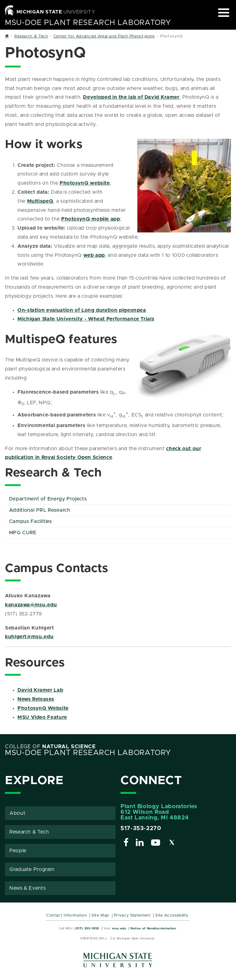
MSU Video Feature (42, 717)
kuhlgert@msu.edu (29, 637)
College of (50, 747)
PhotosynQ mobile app (91, 219)
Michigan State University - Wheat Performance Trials (86, 319)
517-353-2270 (141, 828)
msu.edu (119, 928)
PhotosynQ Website (43, 708)
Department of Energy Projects (48, 499)
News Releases (36, 699)
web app (94, 255)
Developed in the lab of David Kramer (131, 97)
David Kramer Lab (40, 690)
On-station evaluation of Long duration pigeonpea (82, 310)
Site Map (100, 915)
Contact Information (66, 915)
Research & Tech (29, 832)
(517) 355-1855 (87, 928)
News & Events (27, 888)
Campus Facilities (31, 521)
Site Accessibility (172, 915)
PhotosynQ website (85, 183)
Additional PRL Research (40, 510)
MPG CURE (23, 533)
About (17, 813)
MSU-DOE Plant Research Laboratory (88, 23)
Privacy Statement (132, 915)
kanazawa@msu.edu (31, 605)
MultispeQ (40, 201)
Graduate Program (32, 869)
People (18, 851)
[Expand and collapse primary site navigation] (224, 13)
